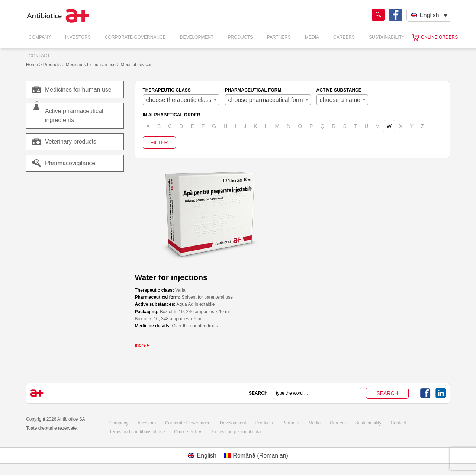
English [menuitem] (429, 15)
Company (40, 37)
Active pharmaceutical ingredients (74, 115)
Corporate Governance (135, 37)
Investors (78, 37)
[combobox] (181, 100)
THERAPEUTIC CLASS (167, 90)
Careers (344, 37)
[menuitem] (429, 15)
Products (240, 37)
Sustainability (387, 37)
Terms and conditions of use (137, 432)
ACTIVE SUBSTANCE (339, 90)
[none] (429, 15)
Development (197, 37)
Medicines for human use (72, 90)
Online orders (439, 37)
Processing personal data (236, 432)
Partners (279, 37)
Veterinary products (71, 142)
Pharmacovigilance (64, 163)
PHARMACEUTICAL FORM (253, 90)
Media (312, 37)
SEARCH (258, 393)
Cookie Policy (188, 432)
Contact (39, 56)
